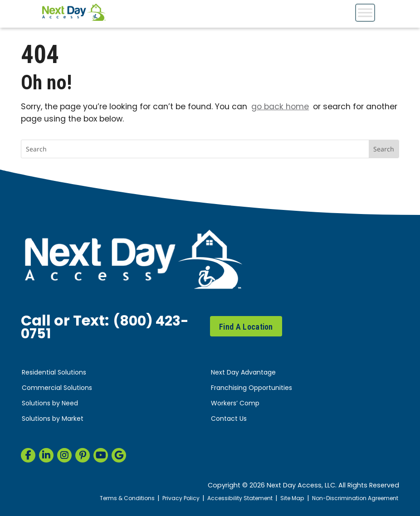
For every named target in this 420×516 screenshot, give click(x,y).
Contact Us (229, 419)
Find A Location (246, 327)
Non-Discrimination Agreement (352, 499)
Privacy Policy (169, 499)
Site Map (286, 499)
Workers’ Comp (235, 404)
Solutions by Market (53, 419)
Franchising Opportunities (252, 388)
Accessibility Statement (231, 499)
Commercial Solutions (57, 388)
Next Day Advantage (243, 373)
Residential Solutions (54, 373)
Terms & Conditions (113, 499)
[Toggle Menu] (365, 12)
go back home (280, 107)
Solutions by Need (50, 404)
